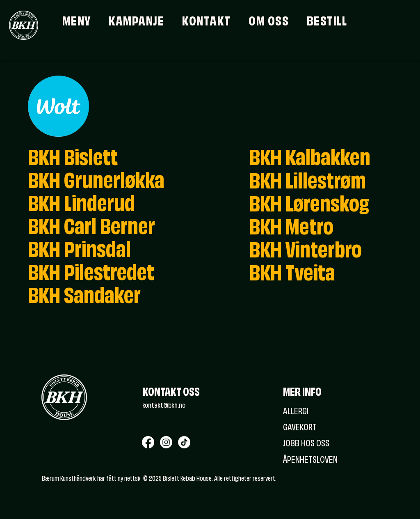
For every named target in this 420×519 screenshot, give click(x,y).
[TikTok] (184, 442)
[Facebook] (148, 442)
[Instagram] (166, 442)
